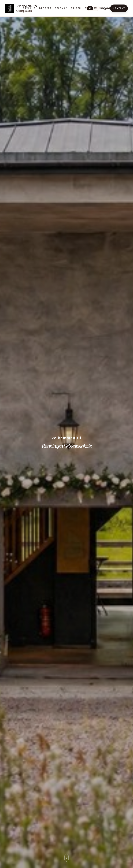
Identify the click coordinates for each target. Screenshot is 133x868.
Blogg (105, 8)
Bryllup (29, 8)
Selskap (61, 8)
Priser (76, 8)
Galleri (91, 8)
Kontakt (119, 8)
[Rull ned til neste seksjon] (66, 858)
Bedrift (45, 8)
